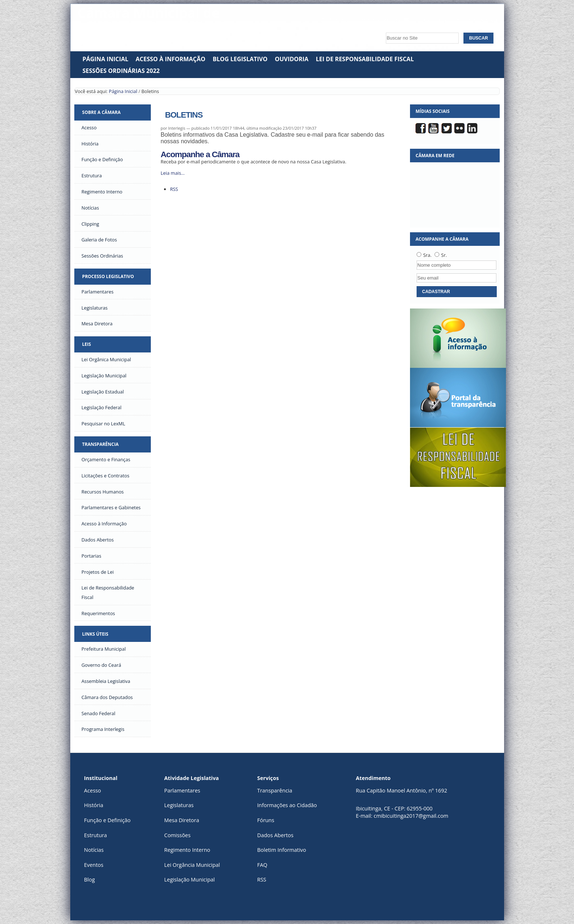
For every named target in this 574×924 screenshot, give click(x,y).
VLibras (441, 20)
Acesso (93, 790)
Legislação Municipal (190, 879)
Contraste (465, 20)
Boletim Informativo (282, 850)
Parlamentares (182, 790)
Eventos (94, 865)
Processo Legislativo (108, 276)
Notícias (94, 850)
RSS (174, 189)
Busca (384, 31)
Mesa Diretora (182, 820)
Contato (420, 20)
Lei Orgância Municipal (192, 865)
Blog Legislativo (240, 59)
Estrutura (96, 835)
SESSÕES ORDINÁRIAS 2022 (121, 71)
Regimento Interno (187, 850)
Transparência (100, 444)
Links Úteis (95, 634)
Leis (86, 344)
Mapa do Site (342, 20)
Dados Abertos (275, 835)
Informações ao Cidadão (287, 805)
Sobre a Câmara (101, 112)
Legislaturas (179, 805)
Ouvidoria (292, 59)
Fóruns (266, 820)
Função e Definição (107, 820)
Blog (90, 879)
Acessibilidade (384, 20)
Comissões (178, 835)
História (94, 805)
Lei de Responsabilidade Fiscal (365, 59)
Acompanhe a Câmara (200, 154)
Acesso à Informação (171, 59)
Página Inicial (105, 59)
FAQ (262, 865)
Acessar (489, 20)
